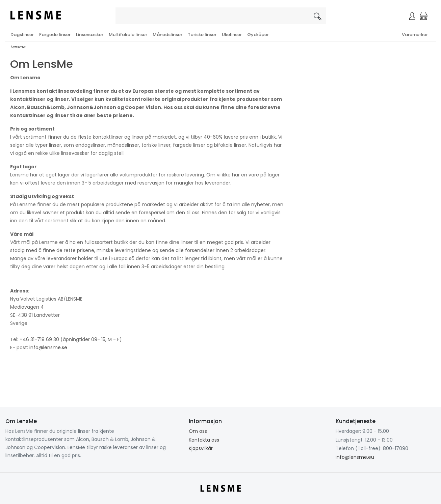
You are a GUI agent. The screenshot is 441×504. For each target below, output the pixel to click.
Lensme (18, 47)
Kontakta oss (204, 440)
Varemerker (415, 35)
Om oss (198, 431)
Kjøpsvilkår (201, 448)
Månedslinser (167, 35)
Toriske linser (202, 35)
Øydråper (258, 35)
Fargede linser (55, 35)
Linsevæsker (90, 35)
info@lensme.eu (355, 457)
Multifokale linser (128, 35)
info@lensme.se (48, 347)
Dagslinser (22, 35)
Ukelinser (232, 35)
